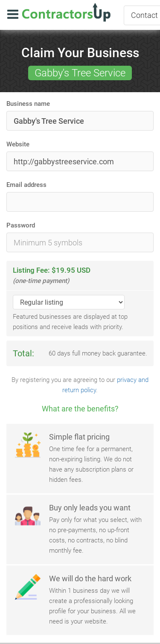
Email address (26, 185)
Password (21, 225)
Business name (28, 104)
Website (18, 144)
